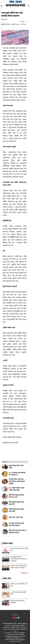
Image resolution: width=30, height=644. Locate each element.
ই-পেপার (12, 2)
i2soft (19, 641)
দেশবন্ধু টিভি (19, 2)
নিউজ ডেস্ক (4, 20)
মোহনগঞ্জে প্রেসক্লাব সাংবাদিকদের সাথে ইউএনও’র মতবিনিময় (19, 559)
